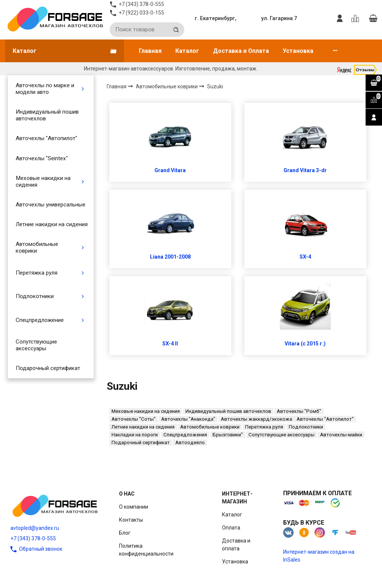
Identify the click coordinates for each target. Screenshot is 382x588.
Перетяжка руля (37, 273)
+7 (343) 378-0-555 (33, 538)
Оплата (231, 528)
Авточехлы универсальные (51, 205)
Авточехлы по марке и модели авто (45, 89)
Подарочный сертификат (48, 368)
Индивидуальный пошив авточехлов (47, 115)
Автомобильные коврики (37, 247)
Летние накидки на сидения (52, 224)
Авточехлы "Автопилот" (46, 138)
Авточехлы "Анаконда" (188, 419)
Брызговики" (228, 435)
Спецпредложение (40, 320)
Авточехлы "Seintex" (42, 158)
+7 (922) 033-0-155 (141, 13)
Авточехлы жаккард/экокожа (256, 419)
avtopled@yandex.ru (35, 528)
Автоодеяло (190, 442)
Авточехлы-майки (341, 435)
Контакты (131, 520)
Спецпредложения (185, 435)
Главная (150, 51)
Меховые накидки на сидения (43, 181)
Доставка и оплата (236, 545)
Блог (125, 533)
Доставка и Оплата (241, 51)
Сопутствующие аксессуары (36, 345)
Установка (298, 51)
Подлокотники (35, 296)
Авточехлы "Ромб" (299, 411)
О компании (134, 507)
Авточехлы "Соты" (134, 419)
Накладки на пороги (135, 435)
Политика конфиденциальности (146, 550)
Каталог (187, 51)
